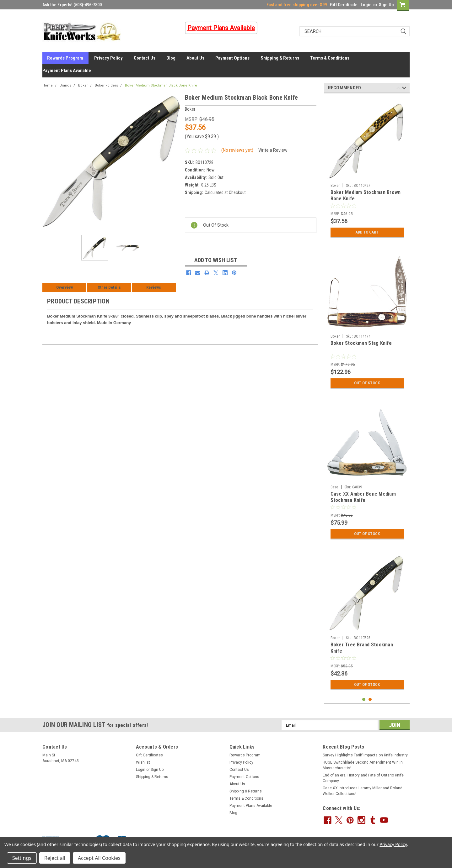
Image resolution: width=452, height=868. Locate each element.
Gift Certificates (149, 755)
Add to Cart (367, 232)
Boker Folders (106, 85)
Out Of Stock (367, 383)
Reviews (154, 287)
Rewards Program (65, 58)
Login (366, 5)
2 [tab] (370, 700)
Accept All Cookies (99, 858)
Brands (65, 85)
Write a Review (273, 150)
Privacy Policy (108, 58)
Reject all (55, 858)
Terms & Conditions (330, 58)
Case (334, 487)
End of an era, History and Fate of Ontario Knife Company (363, 778)
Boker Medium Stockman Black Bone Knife (161, 85)
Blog (171, 58)
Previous (398, 89)
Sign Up (386, 5)
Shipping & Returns (280, 58)
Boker (83, 85)
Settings (22, 858)
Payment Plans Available (67, 71)
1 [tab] (364, 700)
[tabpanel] (367, 170)
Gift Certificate (344, 5)
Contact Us (145, 58)
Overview (65, 287)
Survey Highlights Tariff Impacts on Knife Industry (365, 755)
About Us (195, 58)
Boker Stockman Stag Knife (361, 343)
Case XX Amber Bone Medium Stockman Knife (363, 497)
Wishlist (143, 762)
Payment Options (232, 58)
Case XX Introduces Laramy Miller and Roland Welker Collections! (363, 791)
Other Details (109, 287)
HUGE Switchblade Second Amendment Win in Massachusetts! (363, 765)
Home (48, 85)
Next (404, 89)
